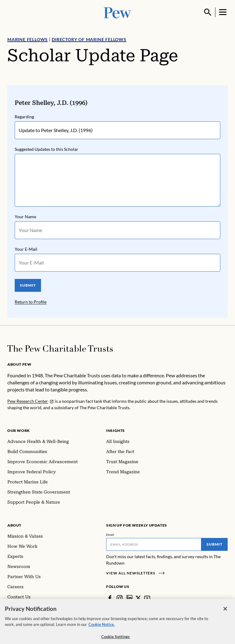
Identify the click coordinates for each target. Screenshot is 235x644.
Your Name (25, 217)
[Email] (154, 544)
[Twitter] (138, 598)
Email (110, 535)
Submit (214, 544)
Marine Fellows (28, 39)
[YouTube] (147, 598)
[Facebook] (110, 598)
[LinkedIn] (129, 598)
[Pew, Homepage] (117, 12)
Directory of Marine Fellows (89, 39)
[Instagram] (120, 598)
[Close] (225, 612)
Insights (116, 431)
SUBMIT (28, 285)
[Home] (60, 349)
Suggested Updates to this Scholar (47, 149)
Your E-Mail (26, 249)
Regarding (24, 117)
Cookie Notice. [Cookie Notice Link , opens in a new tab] (102, 628)
